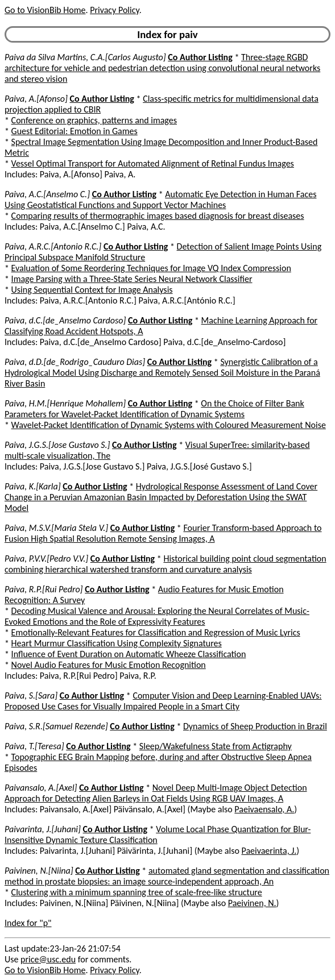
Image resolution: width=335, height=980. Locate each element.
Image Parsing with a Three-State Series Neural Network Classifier (132, 279)
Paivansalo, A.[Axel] (41, 788)
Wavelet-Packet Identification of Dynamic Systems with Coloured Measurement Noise (169, 425)
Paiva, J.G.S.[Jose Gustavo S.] (57, 445)
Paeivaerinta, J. (269, 851)
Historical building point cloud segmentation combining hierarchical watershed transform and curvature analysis (166, 564)
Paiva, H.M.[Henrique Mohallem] (65, 403)
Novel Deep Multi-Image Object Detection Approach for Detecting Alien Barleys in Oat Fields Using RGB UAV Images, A (156, 793)
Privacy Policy (114, 10)
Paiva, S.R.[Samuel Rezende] (56, 726)
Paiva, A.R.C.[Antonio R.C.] (53, 246)
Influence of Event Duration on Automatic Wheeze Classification (129, 654)
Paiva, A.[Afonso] (36, 99)
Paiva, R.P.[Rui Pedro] (44, 589)
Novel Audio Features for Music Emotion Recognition (109, 665)
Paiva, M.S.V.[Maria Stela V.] (56, 528)
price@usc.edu (48, 959)
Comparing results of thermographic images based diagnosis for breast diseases (158, 216)
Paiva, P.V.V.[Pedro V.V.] (46, 558)
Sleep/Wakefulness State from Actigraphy (216, 746)
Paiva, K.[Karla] (33, 486)
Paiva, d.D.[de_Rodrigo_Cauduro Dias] (75, 362)
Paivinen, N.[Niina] (39, 871)
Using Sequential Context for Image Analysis (92, 290)
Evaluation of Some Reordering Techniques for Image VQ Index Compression (151, 268)
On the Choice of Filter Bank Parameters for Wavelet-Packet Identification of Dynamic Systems (154, 409)
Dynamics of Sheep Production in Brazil (255, 726)
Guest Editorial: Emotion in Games (75, 131)
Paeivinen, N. (252, 903)
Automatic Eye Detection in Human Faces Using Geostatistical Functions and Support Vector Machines (160, 200)
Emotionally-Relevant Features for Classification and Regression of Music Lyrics (156, 632)
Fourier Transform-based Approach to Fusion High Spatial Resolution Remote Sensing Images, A (163, 533)
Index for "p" (28, 923)
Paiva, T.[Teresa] (34, 746)
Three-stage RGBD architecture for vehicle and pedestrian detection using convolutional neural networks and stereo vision (162, 68)
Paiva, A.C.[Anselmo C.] (47, 194)
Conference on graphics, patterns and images (94, 120)
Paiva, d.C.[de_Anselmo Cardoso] (65, 320)
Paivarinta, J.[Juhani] (43, 829)
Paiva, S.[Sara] (31, 695)
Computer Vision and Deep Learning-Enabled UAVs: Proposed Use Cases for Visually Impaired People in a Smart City (163, 701)
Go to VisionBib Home (45, 10)
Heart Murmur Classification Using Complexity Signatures (117, 643)
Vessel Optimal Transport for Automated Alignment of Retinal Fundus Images (153, 163)
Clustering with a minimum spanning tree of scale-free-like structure (137, 892)
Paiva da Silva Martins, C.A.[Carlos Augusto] (85, 57)
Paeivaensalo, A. (264, 809)
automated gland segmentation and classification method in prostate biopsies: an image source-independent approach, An (167, 876)
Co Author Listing (200, 57)
